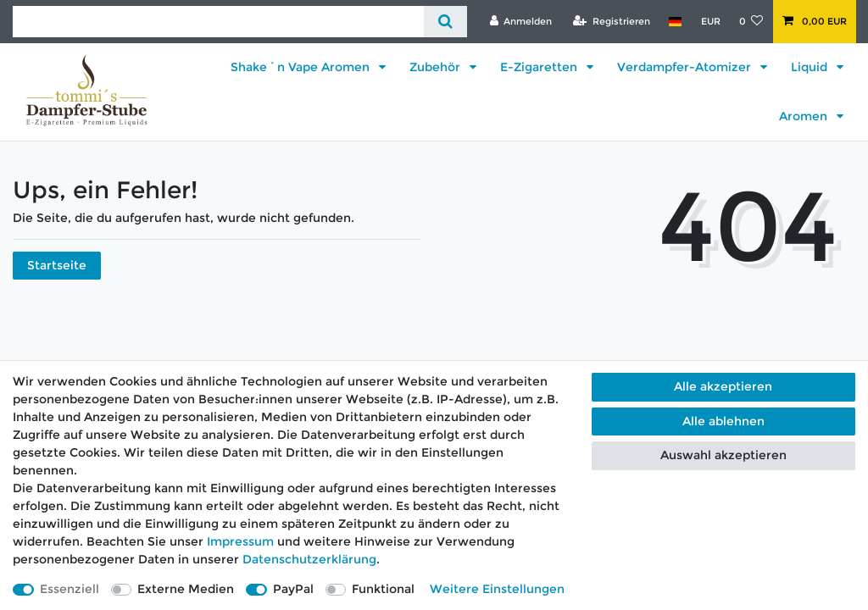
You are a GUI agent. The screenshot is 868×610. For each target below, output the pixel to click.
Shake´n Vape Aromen (302, 67)
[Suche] (445, 22)
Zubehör (437, 67)
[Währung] (710, 21)
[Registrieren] (612, 21)
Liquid (811, 67)
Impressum (240, 541)
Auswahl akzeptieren (723, 455)
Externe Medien (186, 589)
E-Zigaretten (540, 67)
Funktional (383, 589)
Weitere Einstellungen (497, 589)
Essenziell (70, 589)
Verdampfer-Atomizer (686, 67)
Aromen (805, 116)
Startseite (57, 265)
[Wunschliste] (751, 21)
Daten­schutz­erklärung (309, 559)
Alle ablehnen (723, 421)
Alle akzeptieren (723, 386)
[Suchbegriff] (218, 22)
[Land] (675, 21)
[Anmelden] (520, 21)
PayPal (293, 589)
